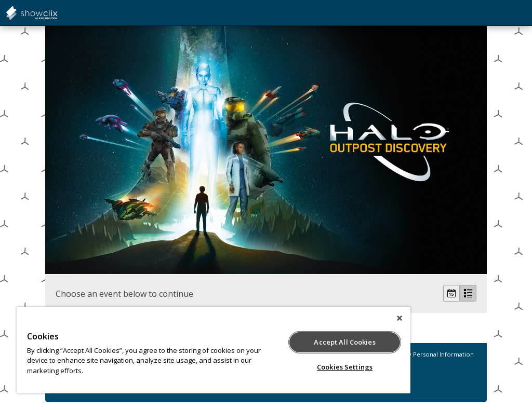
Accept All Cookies (344, 342)
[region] (214, 350)
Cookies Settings (345, 367)
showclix (57, 13)
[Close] (400, 318)
